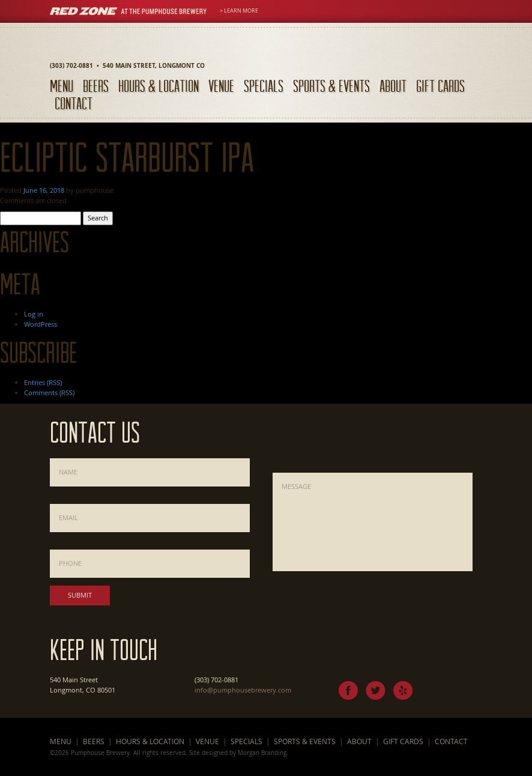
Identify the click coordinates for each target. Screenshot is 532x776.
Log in (34, 314)
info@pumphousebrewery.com (243, 690)
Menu (62, 86)
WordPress (41, 324)
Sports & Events (331, 86)
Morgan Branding (262, 753)
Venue (221, 86)
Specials (264, 86)
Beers (96, 86)
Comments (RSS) (49, 393)
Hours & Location (159, 86)
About (393, 86)
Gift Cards (440, 86)
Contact (74, 103)
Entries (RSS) (43, 382)
